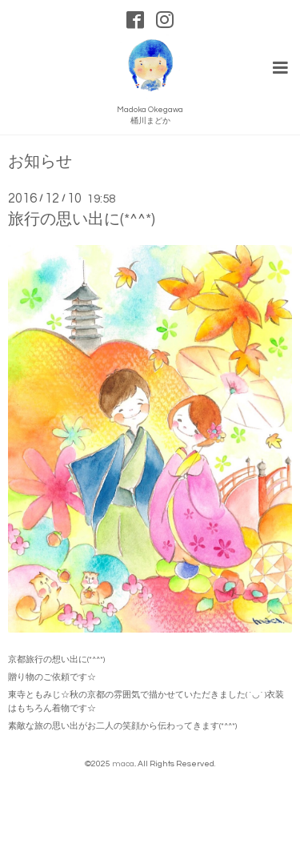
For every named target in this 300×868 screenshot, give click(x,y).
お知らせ (40, 162)
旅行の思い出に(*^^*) (82, 219)
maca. (124, 764)
